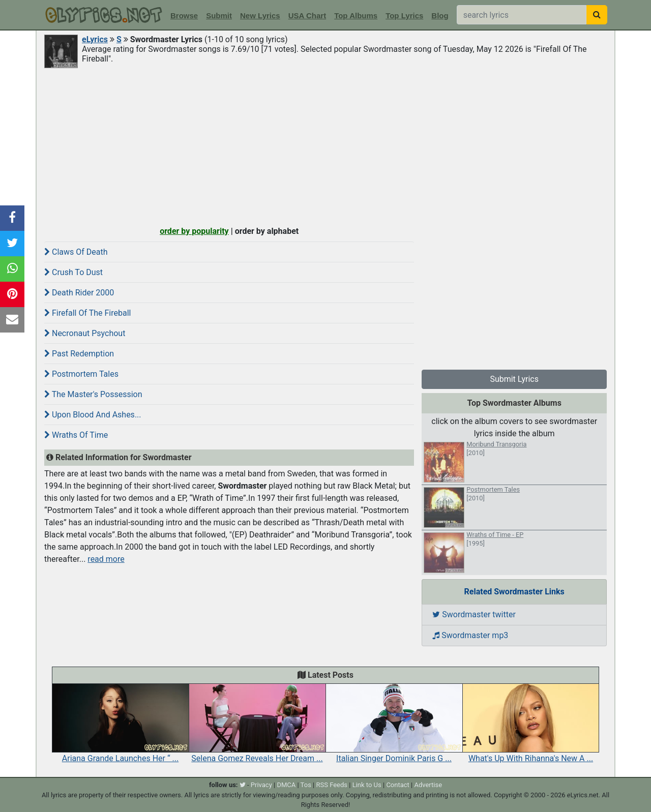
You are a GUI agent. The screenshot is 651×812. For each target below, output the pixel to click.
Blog (440, 16)
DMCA (286, 785)
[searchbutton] (597, 15)
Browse (184, 16)
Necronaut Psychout (85, 333)
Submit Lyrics (514, 379)
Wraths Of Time (76, 435)
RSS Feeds (332, 785)
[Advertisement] (325, 146)
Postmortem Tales (81, 374)
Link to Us (367, 785)
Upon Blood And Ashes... (93, 415)
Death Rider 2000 (79, 293)
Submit (219, 16)
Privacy (261, 785)
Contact (397, 785)
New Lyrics (260, 16)
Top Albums (356, 16)
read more (106, 559)
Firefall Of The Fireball (87, 313)
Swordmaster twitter (474, 614)
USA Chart (307, 16)
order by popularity (194, 231)
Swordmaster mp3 (470, 635)
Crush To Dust (73, 272)
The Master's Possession (93, 394)
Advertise (428, 785)
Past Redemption (79, 354)
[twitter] (243, 785)
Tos (306, 785)
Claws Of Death (76, 252)
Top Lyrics (404, 16)
